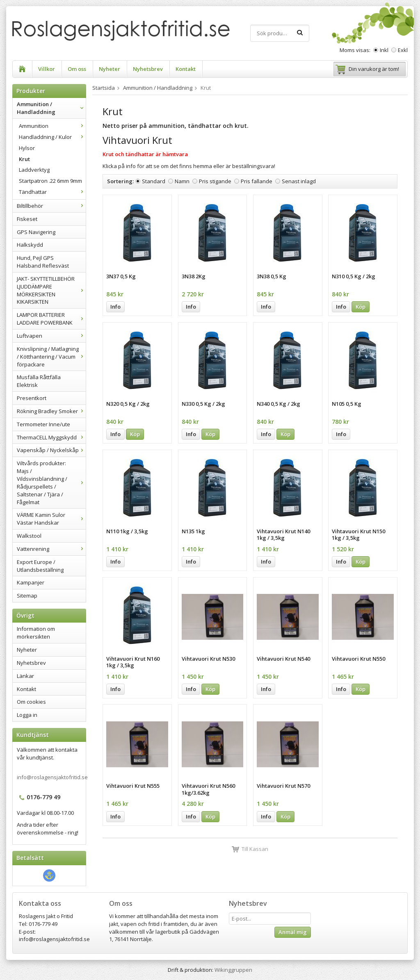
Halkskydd (30, 245)
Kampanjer (31, 582)
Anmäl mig (293, 932)
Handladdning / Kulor (52, 137)
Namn (182, 181)
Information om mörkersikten (36, 633)
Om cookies (31, 702)
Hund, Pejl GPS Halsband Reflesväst (43, 262)
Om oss (77, 69)
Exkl (403, 50)
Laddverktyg (34, 170)
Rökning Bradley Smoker (51, 411)
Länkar (25, 676)
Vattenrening (51, 549)
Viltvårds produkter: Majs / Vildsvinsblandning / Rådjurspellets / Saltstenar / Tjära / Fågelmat (51, 482)
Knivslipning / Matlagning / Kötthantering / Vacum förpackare (51, 357)
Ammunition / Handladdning (51, 108)
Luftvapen (51, 336)
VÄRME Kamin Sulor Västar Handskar (51, 519)
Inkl (384, 50)
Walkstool (29, 536)
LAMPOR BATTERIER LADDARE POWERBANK (51, 319)
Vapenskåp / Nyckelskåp (51, 450)
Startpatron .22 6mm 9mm (50, 181)
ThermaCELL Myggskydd (51, 437)
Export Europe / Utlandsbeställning (40, 566)
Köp (361, 307)
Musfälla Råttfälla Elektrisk (39, 381)
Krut (24, 159)
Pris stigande (215, 181)
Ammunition (52, 126)
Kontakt (186, 69)
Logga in (27, 715)
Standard (154, 181)
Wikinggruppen (233, 970)
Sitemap (27, 596)
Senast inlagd (299, 181)
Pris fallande (257, 181)
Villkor (47, 69)
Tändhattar (52, 192)
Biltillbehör (51, 206)
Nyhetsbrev (148, 69)
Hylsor (27, 148)
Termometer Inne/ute (43, 424)
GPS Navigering (36, 232)
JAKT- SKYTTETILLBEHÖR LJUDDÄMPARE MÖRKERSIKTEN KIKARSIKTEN (51, 290)
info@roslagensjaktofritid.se (52, 777)
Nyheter (110, 69)
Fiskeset (27, 219)
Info (115, 307)
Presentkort (32, 398)
